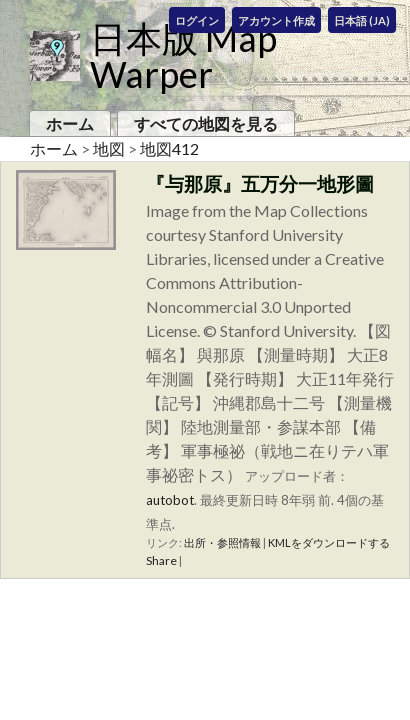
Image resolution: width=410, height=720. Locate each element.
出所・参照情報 (222, 542)
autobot (170, 500)
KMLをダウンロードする (329, 542)
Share (161, 560)
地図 (109, 148)
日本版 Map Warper (183, 56)
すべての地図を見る (206, 123)
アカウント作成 (276, 20)
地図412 (169, 148)
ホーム (70, 123)
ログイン (197, 20)
